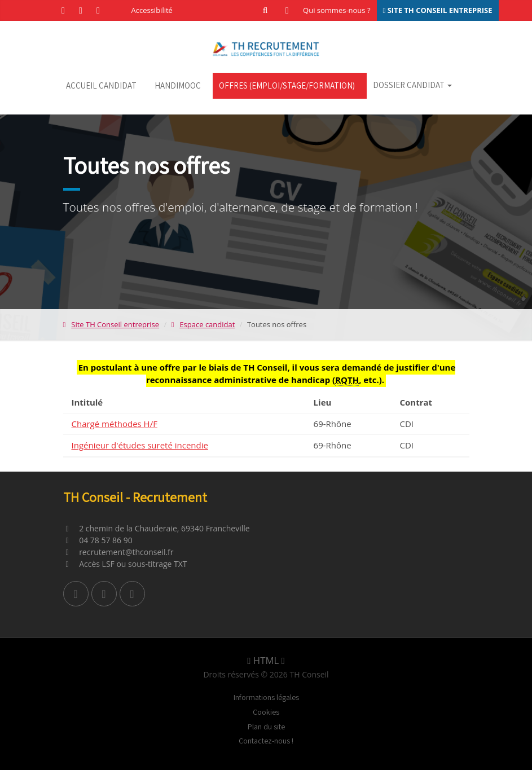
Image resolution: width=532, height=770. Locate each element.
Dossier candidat (412, 85)
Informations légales (266, 697)
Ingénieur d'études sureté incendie (140, 445)
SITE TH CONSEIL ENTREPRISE (438, 10)
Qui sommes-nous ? (337, 10)
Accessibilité (152, 10)
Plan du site (266, 727)
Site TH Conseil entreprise (111, 324)
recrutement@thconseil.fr (118, 552)
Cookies (266, 712)
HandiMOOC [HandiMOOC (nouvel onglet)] (178, 85)
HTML (266, 660)
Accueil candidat (101, 85)
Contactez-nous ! (266, 741)
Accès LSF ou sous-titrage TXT (125, 564)
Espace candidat (203, 324)
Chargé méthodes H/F (115, 424)
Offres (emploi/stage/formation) (287, 85)
